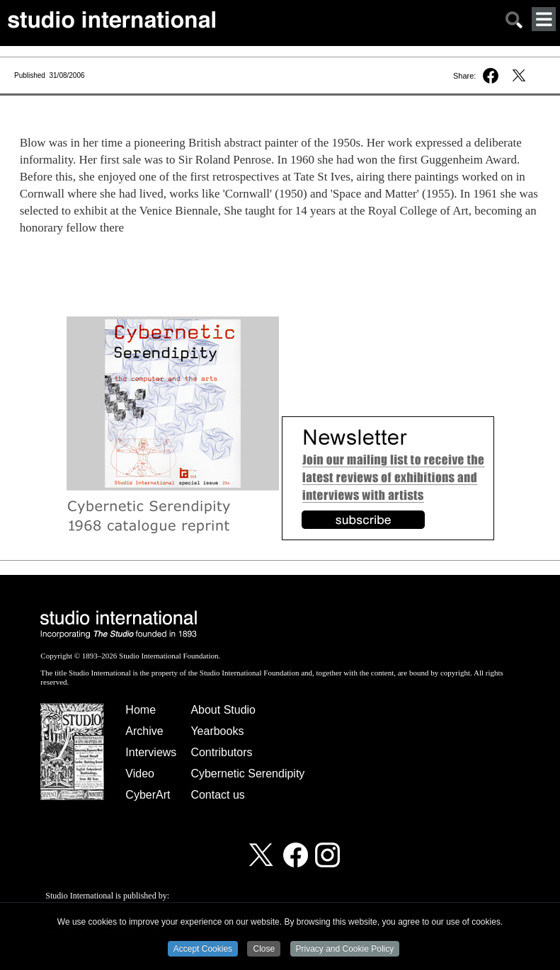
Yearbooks (217, 731)
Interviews (151, 752)
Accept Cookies (203, 949)
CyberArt (148, 795)
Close (264, 949)
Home (141, 710)
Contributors (221, 752)
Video (140, 774)
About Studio (223, 710)
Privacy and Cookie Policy (345, 949)
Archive (144, 731)
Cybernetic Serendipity (247, 774)
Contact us (217, 795)
